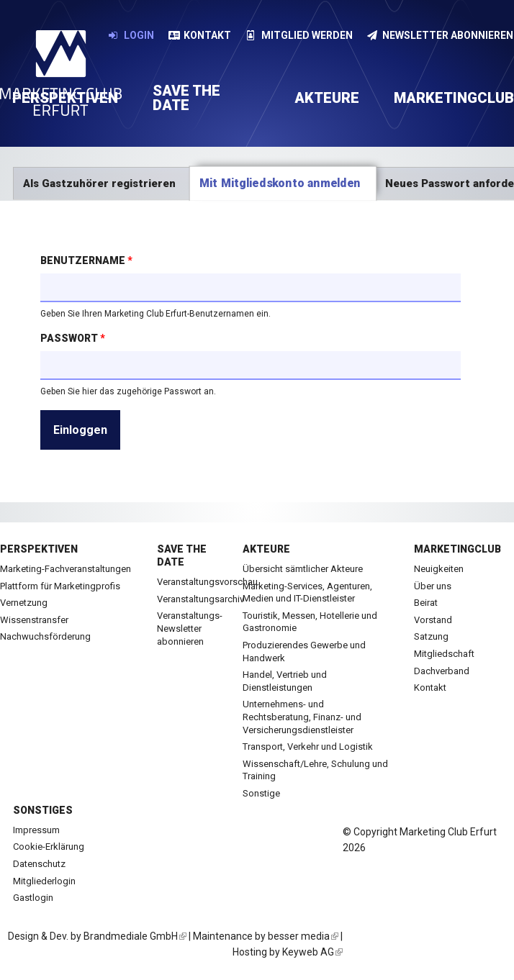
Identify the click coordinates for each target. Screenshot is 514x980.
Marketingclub (457, 549)
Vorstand (433, 620)
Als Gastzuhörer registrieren (99, 183)
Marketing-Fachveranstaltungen (66, 569)
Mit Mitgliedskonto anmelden (288, 183)
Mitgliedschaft (444, 654)
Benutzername (86, 260)
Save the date (186, 98)
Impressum (36, 830)
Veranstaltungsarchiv (200, 599)
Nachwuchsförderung (45, 636)
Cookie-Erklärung (49, 847)
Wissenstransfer (34, 620)
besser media (303, 936)
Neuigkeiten (439, 569)
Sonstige (261, 793)
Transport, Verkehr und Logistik (308, 747)
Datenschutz (39, 864)
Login (131, 35)
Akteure (327, 98)
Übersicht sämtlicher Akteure (303, 569)
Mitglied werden (299, 35)
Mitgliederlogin (44, 881)
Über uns (433, 586)
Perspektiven (39, 549)
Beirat (426, 603)
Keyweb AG (312, 952)
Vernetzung (24, 603)
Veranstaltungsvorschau (207, 582)
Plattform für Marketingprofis (60, 586)
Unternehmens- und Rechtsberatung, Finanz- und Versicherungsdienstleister (302, 717)
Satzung (431, 636)
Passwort (73, 338)
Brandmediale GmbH (135, 936)
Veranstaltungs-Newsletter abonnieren (190, 628)
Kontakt (200, 35)
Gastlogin (33, 898)
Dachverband (442, 671)
